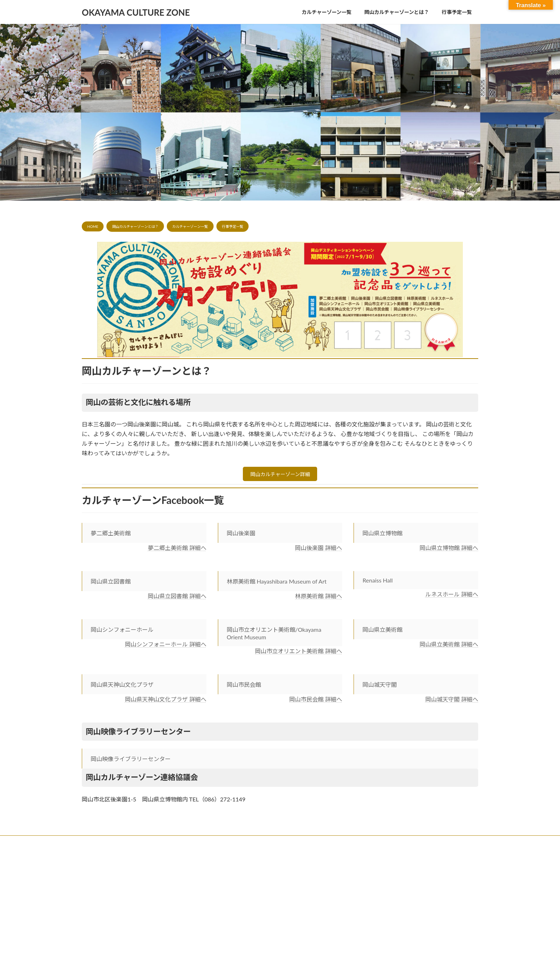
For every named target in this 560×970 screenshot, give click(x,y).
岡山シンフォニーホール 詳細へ (166, 646)
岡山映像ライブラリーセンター (131, 761)
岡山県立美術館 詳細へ (449, 646)
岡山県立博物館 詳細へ (449, 550)
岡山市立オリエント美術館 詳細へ (299, 653)
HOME (93, 226)
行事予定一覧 (232, 226)
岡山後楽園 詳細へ (319, 550)
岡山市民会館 (244, 687)
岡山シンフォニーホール (122, 632)
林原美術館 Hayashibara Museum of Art (277, 583)
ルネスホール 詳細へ (452, 596)
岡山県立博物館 (382, 535)
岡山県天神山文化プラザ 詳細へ (166, 702)
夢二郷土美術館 (111, 535)
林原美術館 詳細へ (319, 598)
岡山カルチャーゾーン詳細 (280, 475)
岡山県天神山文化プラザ (122, 687)
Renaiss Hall (377, 582)
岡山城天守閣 (380, 687)
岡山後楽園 (241, 535)
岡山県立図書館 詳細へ (177, 598)
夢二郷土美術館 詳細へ (177, 550)
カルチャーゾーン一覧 (190, 226)
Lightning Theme (280, 860)
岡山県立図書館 (111, 583)
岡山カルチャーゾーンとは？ (135, 226)
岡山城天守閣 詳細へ (452, 702)
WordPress (249, 860)
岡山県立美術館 (382, 632)
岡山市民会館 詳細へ (316, 702)
